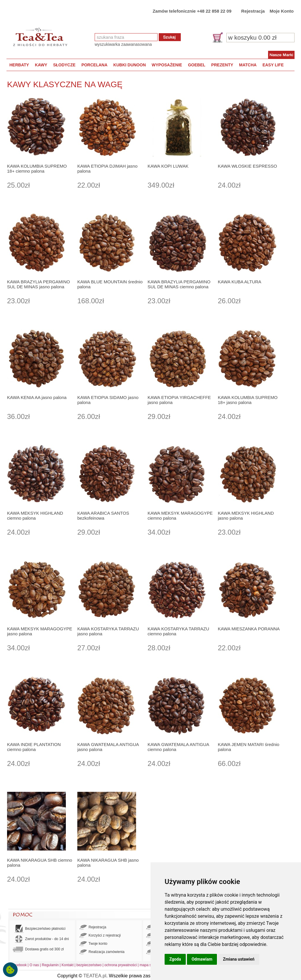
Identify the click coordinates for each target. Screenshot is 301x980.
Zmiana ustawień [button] (239, 959)
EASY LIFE (273, 65)
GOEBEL (197, 65)
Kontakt (67, 965)
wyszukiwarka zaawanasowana (123, 44)
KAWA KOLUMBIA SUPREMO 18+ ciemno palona (37, 169)
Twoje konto (93, 944)
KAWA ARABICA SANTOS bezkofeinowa (103, 516)
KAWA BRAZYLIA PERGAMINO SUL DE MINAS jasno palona (39, 284)
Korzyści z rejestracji (100, 936)
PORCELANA (95, 65)
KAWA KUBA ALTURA (240, 282)
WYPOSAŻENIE (167, 65)
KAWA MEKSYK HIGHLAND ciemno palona (35, 516)
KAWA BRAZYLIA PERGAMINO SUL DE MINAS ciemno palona (179, 284)
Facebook (19, 965)
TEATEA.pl (95, 976)
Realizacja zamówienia (102, 952)
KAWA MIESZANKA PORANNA (249, 629)
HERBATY (19, 65)
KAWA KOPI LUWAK (168, 166)
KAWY (41, 65)
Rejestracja (253, 11)
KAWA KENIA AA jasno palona (37, 397)
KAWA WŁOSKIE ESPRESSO (247, 166)
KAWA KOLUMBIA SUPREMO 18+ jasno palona (248, 400)
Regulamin (50, 965)
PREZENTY (222, 65)
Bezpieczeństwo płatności (39, 929)
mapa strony (149, 965)
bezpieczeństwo (89, 965)
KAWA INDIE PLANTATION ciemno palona (34, 747)
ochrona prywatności (121, 965)
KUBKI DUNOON (130, 65)
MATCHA (248, 65)
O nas (34, 965)
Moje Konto (282, 11)
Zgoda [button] (175, 959)
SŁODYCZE (64, 65)
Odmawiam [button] (202, 959)
